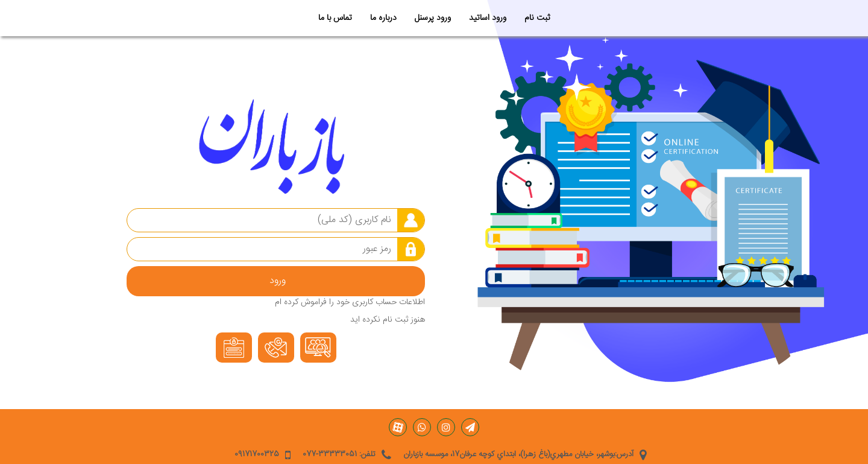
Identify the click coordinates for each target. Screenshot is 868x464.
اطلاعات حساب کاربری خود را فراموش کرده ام (350, 303)
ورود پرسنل (433, 18)
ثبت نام (537, 18)
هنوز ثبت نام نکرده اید (388, 320)
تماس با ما (335, 18)
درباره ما (383, 18)
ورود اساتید (488, 18)
